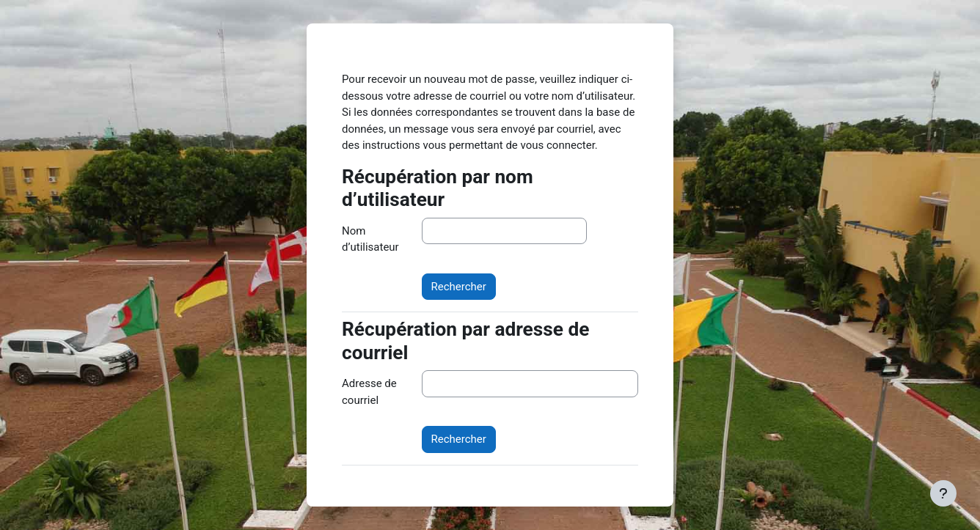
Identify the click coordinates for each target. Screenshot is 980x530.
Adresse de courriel (369, 392)
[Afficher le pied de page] (943, 493)
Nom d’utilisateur (370, 239)
